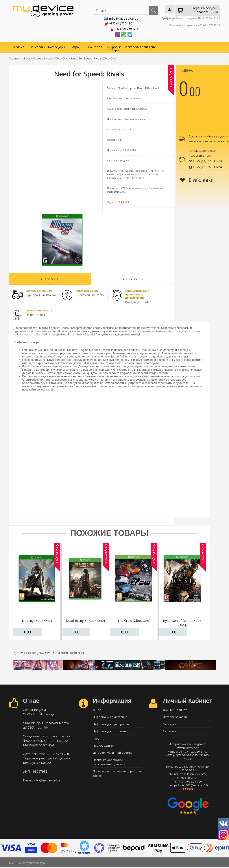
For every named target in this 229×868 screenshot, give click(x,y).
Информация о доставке (110, 717)
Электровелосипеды (133, 46)
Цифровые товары (114, 48)
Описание (50, 278)
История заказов (175, 717)
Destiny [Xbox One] (37, 620)
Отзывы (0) (133, 278)
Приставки (37, 46)
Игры (75, 46)
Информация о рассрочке (111, 724)
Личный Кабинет (175, 709)
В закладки (197, 179)
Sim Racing (94, 46)
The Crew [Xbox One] (134, 620)
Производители (104, 748)
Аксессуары (56, 46)
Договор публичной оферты (113, 755)
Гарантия (100, 740)
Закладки (170, 724)
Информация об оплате (109, 732)
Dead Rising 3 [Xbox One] (85, 620)
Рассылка (170, 732)
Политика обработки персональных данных (109, 765)
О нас (151, 46)
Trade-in (18, 46)
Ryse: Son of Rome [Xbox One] (182, 622)
